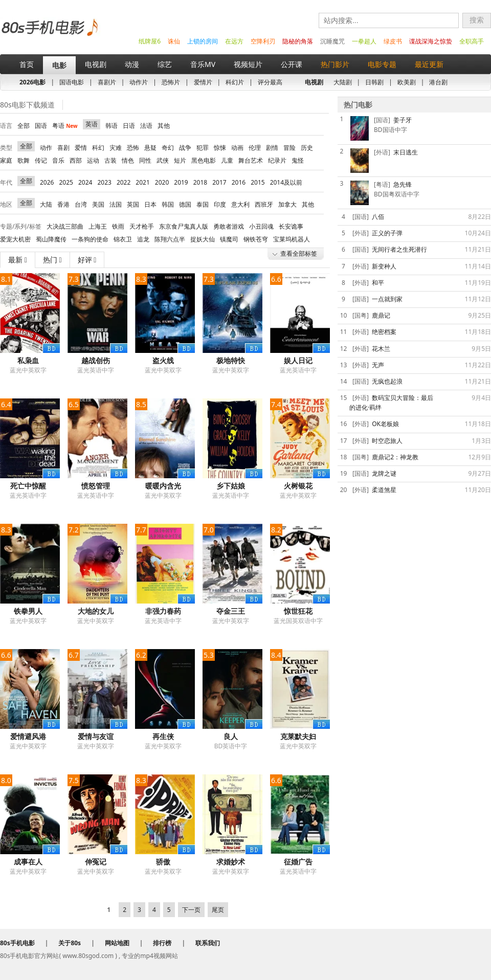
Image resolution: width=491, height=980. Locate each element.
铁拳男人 (28, 611)
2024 (85, 182)
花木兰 (381, 349)
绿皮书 (393, 41)
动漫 (132, 64)
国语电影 (72, 82)
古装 (110, 160)
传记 (41, 160)
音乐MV (203, 64)
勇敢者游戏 (229, 226)
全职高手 (472, 41)
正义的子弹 (387, 233)
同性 (145, 160)
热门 (52, 260)
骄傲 (163, 862)
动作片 (139, 82)
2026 (47, 182)
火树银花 (298, 486)
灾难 (116, 148)
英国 (133, 204)
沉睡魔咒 (332, 41)
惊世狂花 (298, 611)
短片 (180, 160)
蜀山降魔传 (51, 239)
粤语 (65, 126)
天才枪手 (142, 226)
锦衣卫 (123, 239)
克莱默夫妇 (298, 736)
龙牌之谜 (384, 473)
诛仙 (174, 41)
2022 (124, 182)
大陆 (46, 204)
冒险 (289, 148)
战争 (185, 148)
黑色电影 (204, 160)
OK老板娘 (385, 424)
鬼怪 (298, 160)
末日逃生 (406, 152)
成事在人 (28, 862)
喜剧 (63, 148)
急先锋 (403, 184)
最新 (18, 260)
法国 (116, 204)
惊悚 (220, 148)
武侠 (163, 160)
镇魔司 (229, 239)
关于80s (70, 943)
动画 (237, 148)
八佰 (378, 217)
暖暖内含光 (163, 486)
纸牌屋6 (150, 41)
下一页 (191, 910)
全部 (24, 126)
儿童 (227, 160)
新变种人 (384, 266)
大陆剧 (343, 82)
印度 (220, 204)
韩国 (168, 204)
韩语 (111, 126)
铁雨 (118, 226)
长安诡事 (291, 226)
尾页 (218, 910)
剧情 (272, 148)
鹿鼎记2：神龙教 (395, 457)
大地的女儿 (96, 611)
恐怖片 (171, 82)
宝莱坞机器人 (292, 239)
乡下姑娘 (231, 486)
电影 (59, 65)
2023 (104, 182)
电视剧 (96, 64)
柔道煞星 (384, 490)
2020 (162, 182)
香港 (63, 204)
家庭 (6, 160)
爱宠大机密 (15, 239)
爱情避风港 (28, 736)
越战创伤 (96, 360)
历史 (307, 148)
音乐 (58, 160)
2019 (181, 182)
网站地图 (117, 943)
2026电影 (32, 82)
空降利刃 (263, 41)
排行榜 (162, 943)
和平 (378, 283)
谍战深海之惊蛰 (431, 41)
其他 (164, 126)
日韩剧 (374, 82)
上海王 (98, 226)
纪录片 (277, 160)
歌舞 (24, 160)
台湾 (81, 204)
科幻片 (235, 82)
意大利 (240, 204)
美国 (98, 204)
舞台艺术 (251, 160)
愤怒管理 (96, 486)
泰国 (203, 204)
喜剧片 (107, 82)
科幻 (98, 148)
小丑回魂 (261, 226)
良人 (231, 736)
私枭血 (28, 360)
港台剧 (438, 82)
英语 (92, 124)
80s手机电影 (49, 35)
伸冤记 (96, 862)
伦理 (255, 148)
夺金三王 (231, 611)
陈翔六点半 (170, 239)
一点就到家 (387, 299)
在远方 (234, 41)
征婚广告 (298, 862)
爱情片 (203, 82)
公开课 (292, 64)
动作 (46, 148)
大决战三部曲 (65, 226)
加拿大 (287, 204)
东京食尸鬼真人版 (184, 226)
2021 (142, 182)
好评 (87, 260)
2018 (200, 182)
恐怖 (133, 148)
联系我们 (208, 943)
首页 (27, 64)
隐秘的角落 (298, 41)
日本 (150, 204)
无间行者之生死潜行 (399, 249)
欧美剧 (407, 82)
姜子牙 (403, 120)
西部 (76, 160)
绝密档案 (384, 332)
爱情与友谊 (96, 736)
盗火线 (163, 360)
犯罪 (203, 148)
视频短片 (248, 64)
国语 (41, 126)
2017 (219, 182)
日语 (129, 126)
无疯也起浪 (387, 381)
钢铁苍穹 (256, 239)
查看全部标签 (299, 253)
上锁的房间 (203, 41)
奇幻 (168, 148)
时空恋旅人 (387, 441)
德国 (185, 204)
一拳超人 (364, 41)
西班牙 (264, 204)
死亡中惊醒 (28, 486)
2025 (66, 182)
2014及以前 (286, 182)
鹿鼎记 (381, 315)
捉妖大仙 (203, 239)
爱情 (81, 148)
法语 (146, 126)
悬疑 (150, 148)
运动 (93, 160)
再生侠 (163, 736)
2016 (239, 182)
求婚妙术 (231, 862)
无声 (378, 365)
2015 (258, 182)
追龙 (143, 239)
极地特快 (231, 360)
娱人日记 (298, 360)
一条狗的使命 (90, 239)
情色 (128, 160)
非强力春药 (163, 611)
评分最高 (270, 82)
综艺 (165, 64)
